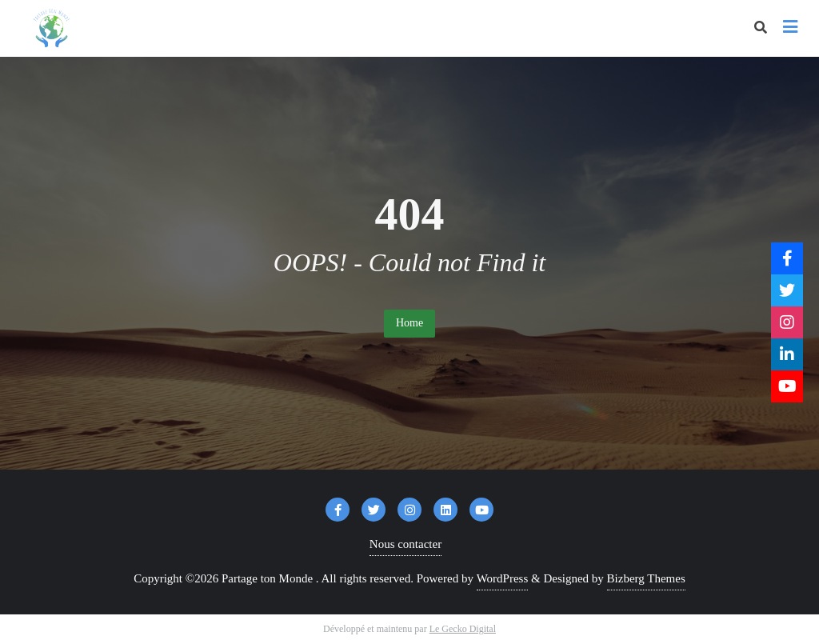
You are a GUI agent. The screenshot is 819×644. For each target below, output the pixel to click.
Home (409, 323)
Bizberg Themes (646, 578)
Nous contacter (406, 544)
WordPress (503, 578)
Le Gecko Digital (463, 629)
